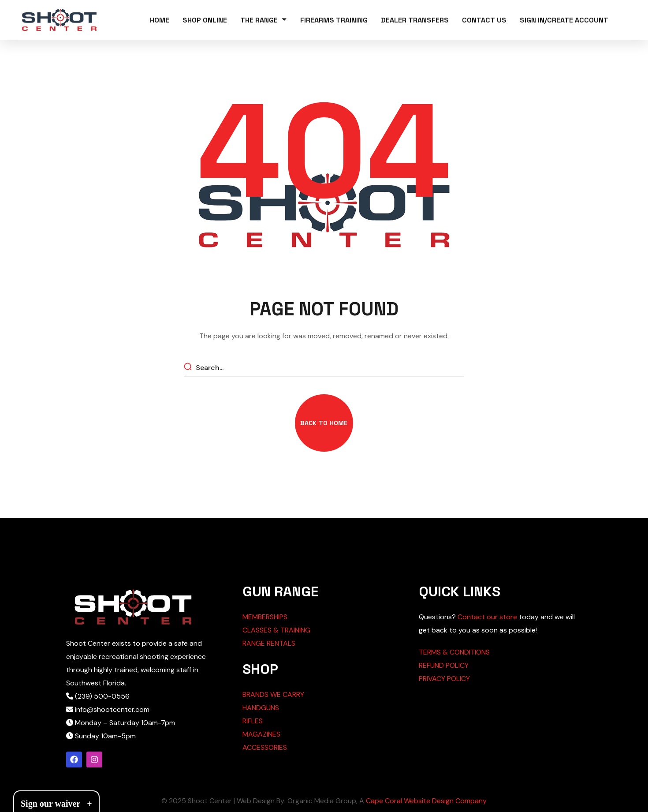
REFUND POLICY (444, 665)
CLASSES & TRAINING (276, 630)
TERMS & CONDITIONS (454, 652)
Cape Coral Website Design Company (426, 801)
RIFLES (253, 721)
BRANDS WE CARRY (273, 694)
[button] (324, 423)
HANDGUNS (261, 708)
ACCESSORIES (265, 747)
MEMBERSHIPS (265, 617)
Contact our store (487, 617)
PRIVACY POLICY (444, 679)
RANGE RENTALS (269, 643)
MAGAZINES (261, 734)
